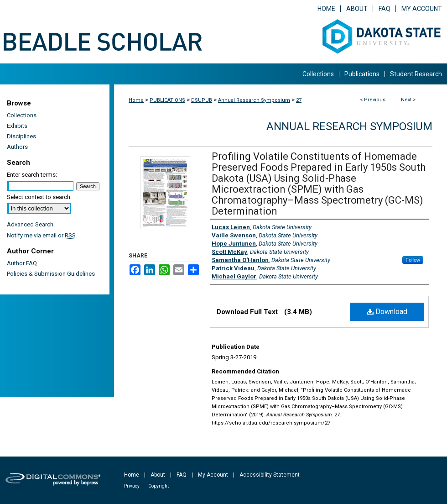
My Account (213, 475)
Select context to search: (39, 197)
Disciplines (21, 136)
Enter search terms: (32, 175)
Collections (22, 115)
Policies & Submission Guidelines (51, 274)
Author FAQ (22, 263)
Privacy (132, 486)
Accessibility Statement (270, 475)
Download (387, 312)
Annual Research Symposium (254, 100)
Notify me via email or (41, 235)
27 (299, 100)
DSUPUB (202, 100)
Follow (413, 260)
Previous (375, 100)
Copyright (159, 486)
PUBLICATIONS (167, 100)
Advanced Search (30, 224)
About (158, 475)
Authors (17, 147)
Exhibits (17, 126)
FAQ (182, 475)
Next (406, 100)
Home (136, 100)
